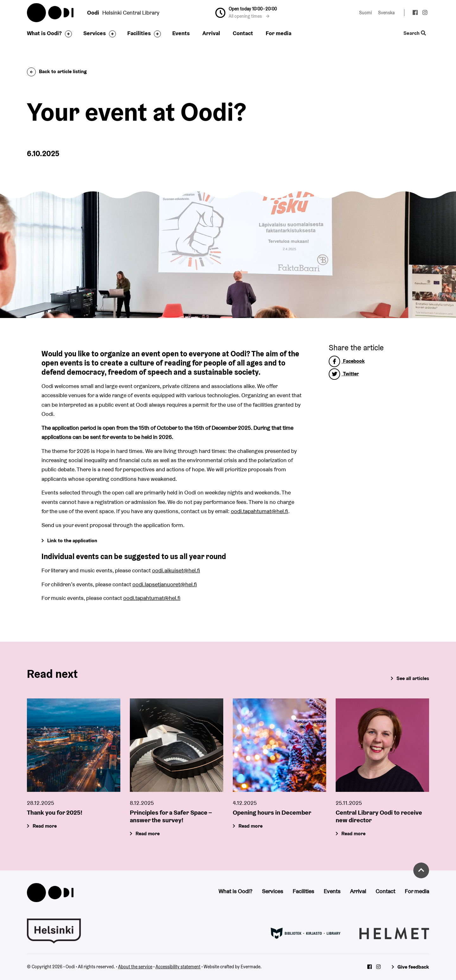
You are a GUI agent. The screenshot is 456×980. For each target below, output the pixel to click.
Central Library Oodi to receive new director (379, 816)
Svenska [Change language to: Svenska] (386, 13)
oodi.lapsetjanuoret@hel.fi (165, 584)
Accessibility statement (178, 967)
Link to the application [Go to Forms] (72, 541)
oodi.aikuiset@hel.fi (176, 570)
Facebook (347, 361)
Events (181, 33)
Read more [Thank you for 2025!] (45, 826)
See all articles (413, 678)
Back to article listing (57, 71)
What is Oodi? (44, 33)
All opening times (249, 16)
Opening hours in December (272, 812)
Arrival (211, 33)
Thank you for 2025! (55, 812)
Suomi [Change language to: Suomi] (365, 13)
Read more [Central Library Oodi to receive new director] (353, 834)
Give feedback (413, 967)
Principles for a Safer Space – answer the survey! (171, 816)
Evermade (250, 967)
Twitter (344, 374)
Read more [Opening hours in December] (250, 826)
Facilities (139, 33)
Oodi (51, 13)
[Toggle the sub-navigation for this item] (67, 34)
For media (279, 33)
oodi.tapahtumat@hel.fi (260, 511)
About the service (135, 967)
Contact (243, 33)
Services (95, 33)
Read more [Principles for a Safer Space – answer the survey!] (148, 834)
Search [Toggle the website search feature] (415, 33)
